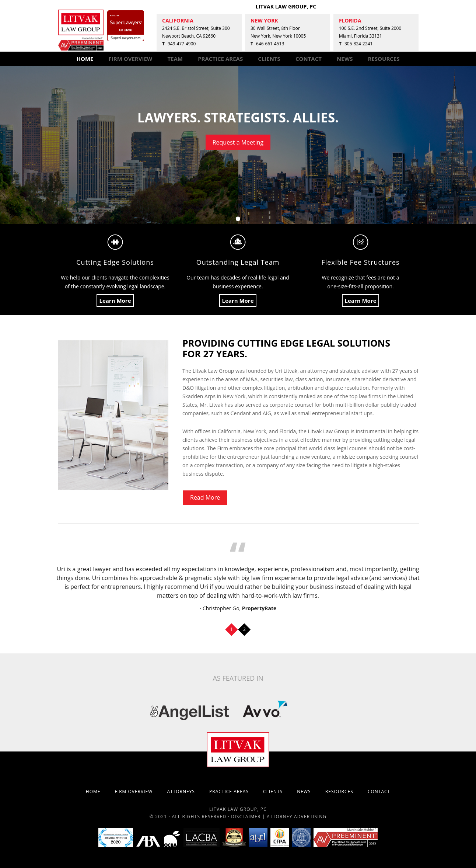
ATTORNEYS (181, 791)
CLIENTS (269, 59)
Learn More (115, 301)
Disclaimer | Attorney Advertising (279, 817)
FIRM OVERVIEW (131, 59)
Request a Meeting (238, 142)
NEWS (345, 59)
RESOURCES (384, 59)
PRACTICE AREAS (220, 59)
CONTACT (309, 59)
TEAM (175, 59)
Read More (205, 497)
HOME (85, 59)
